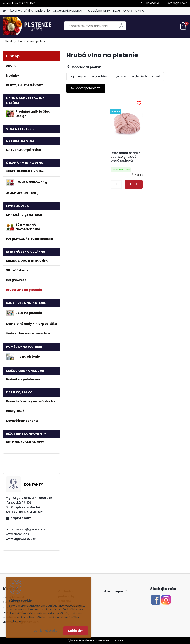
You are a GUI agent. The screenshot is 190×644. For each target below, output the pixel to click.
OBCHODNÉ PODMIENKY (69, 11)
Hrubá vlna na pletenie (32, 41)
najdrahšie (99, 76)
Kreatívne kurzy (99, 11)
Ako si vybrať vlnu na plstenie (29, 11)
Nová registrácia (176, 3)
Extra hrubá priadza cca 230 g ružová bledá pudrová (126, 157)
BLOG (117, 11)
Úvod (9, 41)
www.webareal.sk (111, 640)
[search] (121, 27)
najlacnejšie (78, 76)
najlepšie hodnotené (146, 76)
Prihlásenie (152, 3)
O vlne (140, 11)
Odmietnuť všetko (45, 631)
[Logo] (29, 26)
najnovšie (119, 76)
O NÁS (128, 11)
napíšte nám (21, 518)
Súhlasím (76, 631)
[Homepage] (4, 11)
